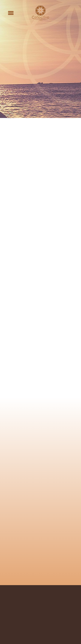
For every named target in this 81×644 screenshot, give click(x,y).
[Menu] (11, 13)
